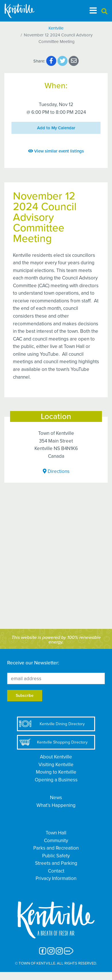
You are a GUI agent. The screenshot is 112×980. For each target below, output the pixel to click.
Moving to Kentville (56, 772)
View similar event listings (56, 151)
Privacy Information (56, 878)
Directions (56, 471)
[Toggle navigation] (93, 11)
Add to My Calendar (56, 128)
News (56, 798)
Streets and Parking (56, 863)
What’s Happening (56, 805)
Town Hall (56, 833)
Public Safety (56, 856)
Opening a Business (56, 780)
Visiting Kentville (56, 765)
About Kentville (56, 757)
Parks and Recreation (56, 848)
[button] (104, 12)
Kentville (56, 28)
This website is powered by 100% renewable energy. (56, 640)
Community (56, 841)
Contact (56, 871)
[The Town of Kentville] (26, 11)
